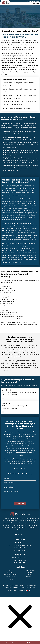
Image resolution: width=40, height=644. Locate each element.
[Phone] (20, 483)
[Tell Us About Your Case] (20, 495)
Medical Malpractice (10, 575)
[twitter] (24, 535)
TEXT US (30, 642)
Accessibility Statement (29, 588)
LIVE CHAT (10, 642)
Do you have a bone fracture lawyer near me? (17, 108)
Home (10, 570)
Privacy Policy (16, 588)
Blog (30, 575)
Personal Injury (10, 577)
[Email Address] (20, 488)
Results (10, 579)
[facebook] (16, 535)
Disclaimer (8, 588)
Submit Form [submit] (20, 504)
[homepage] (20, 514)
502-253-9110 (33, 1)
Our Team (10, 572)
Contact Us (30, 577)
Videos (30, 572)
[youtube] (21, 535)
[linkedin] (19, 535)
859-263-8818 (12, 408)
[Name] (20, 479)
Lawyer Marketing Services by (20, 591)
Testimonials (30, 570)
